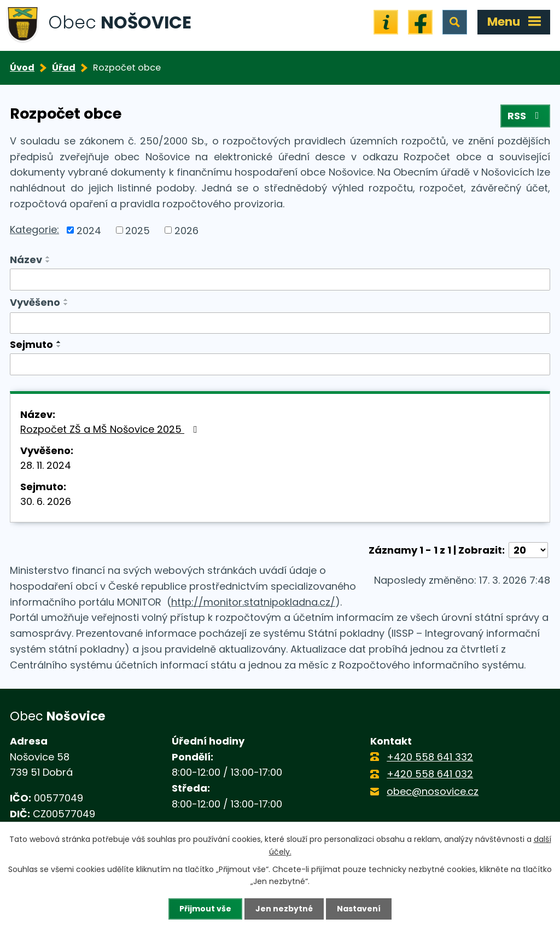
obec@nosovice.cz (433, 791)
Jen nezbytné (284, 909)
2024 (89, 230)
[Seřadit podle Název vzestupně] (48, 257)
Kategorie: (34, 229)
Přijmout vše (205, 909)
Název (26, 260)
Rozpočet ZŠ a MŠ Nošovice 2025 (111, 429)
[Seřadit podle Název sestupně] (48, 261)
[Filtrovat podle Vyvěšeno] (280, 323)
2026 (186, 230)
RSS (526, 116)
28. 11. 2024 (46, 465)
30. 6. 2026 (46, 501)
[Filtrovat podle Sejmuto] (280, 364)
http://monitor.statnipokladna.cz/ (253, 602)
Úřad (64, 68)
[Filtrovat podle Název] (280, 280)
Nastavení (359, 909)
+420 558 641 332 (430, 757)
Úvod (22, 68)
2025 (138, 230)
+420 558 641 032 (430, 774)
